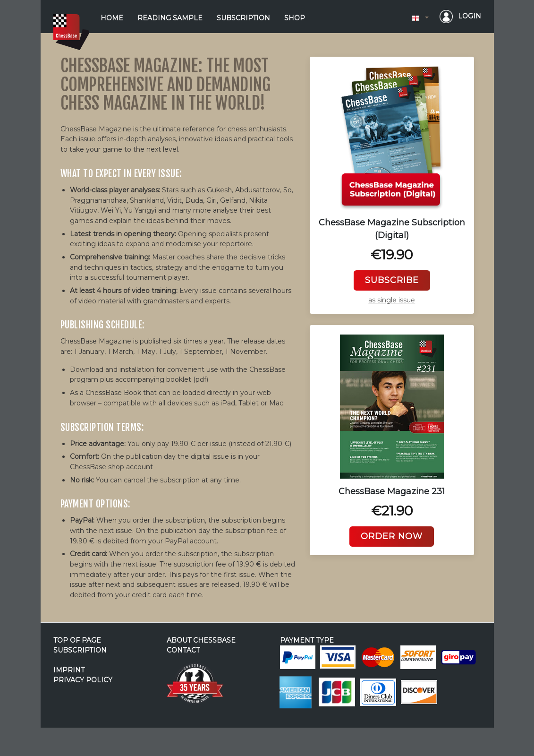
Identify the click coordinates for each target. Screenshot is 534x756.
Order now (392, 536)
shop (295, 18)
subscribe (392, 280)
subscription (243, 18)
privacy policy (83, 680)
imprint (69, 670)
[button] (420, 18)
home (112, 18)
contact (183, 650)
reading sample (170, 18)
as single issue (392, 300)
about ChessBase (201, 640)
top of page (77, 640)
